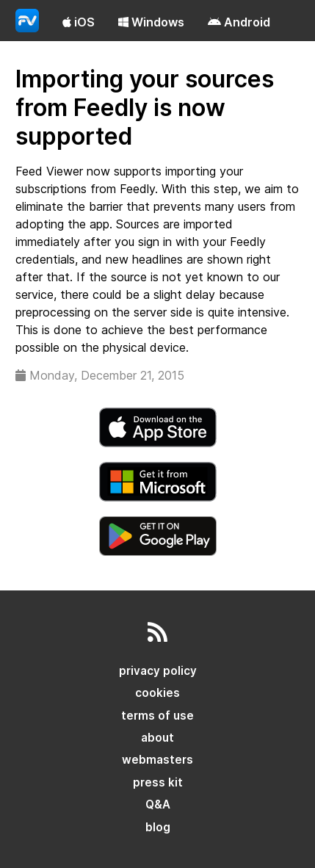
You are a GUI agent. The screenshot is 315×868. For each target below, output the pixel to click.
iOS (79, 22)
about (157, 738)
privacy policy (158, 671)
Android (239, 22)
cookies (157, 693)
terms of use (157, 716)
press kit (158, 782)
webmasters (157, 760)
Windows (151, 22)
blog (158, 827)
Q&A (158, 804)
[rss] (157, 636)
